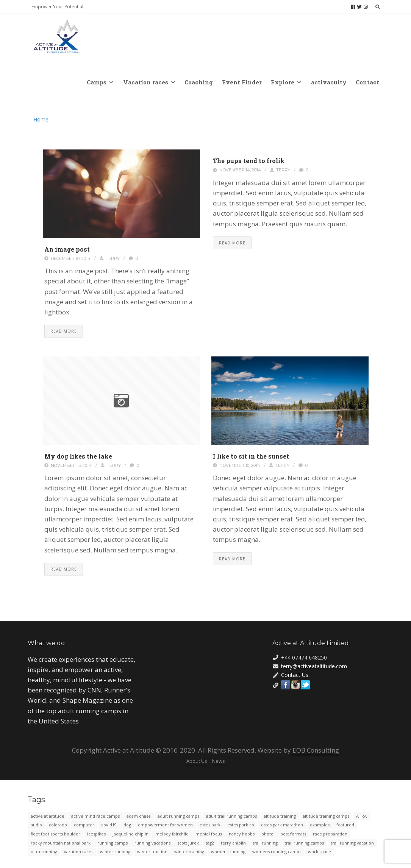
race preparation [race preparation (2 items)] (330, 834)
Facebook (286, 685)
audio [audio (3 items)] (36, 825)
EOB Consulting (316, 750)
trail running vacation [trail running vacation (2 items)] (352, 843)
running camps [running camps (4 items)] (113, 843)
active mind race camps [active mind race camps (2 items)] (95, 816)
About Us (197, 761)
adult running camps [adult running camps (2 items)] (178, 816)
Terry (113, 258)
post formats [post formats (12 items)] (293, 834)
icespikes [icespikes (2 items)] (96, 834)
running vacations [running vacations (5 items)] (152, 843)
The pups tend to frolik (249, 161)
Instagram (295, 685)
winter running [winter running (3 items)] (115, 852)
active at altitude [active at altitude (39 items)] (48, 816)
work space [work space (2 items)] (320, 852)
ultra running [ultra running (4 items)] (44, 852)
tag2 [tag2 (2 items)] (210, 843)
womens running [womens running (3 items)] (228, 852)
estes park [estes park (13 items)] (210, 825)
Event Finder (242, 82)
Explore (286, 82)
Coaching (199, 82)
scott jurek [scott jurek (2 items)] (188, 843)
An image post (67, 249)
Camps (100, 82)
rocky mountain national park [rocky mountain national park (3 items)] (61, 843)
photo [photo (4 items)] (267, 834)
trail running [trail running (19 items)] (265, 843)
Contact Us (295, 675)
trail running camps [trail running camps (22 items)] (304, 843)
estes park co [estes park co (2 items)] (241, 825)
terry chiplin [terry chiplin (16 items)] (233, 843)
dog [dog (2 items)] (127, 825)
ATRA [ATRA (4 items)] (361, 816)
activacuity (329, 82)
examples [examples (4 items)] (320, 825)
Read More (64, 331)
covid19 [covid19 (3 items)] (109, 825)
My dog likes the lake (78, 456)
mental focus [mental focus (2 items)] (209, 834)
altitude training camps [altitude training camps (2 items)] (326, 816)
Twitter (305, 685)
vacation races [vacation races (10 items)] (79, 852)
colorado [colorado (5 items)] (58, 825)
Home (41, 119)
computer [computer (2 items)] (84, 825)
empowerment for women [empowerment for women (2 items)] (165, 825)
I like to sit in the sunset (251, 456)
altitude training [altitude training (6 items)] (280, 816)
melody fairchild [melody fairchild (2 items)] (172, 834)
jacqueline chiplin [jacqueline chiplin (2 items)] (130, 834)
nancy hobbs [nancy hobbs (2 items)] (242, 834)
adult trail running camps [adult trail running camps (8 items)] (231, 816)
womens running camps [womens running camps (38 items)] (277, 852)
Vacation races (149, 82)
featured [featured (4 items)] (345, 825)
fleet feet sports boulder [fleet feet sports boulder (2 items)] (55, 834)
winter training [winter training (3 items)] (189, 852)
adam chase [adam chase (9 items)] (139, 816)
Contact (367, 82)
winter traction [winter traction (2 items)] (152, 852)
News (219, 761)
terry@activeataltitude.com (314, 666)
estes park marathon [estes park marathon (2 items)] (282, 825)
